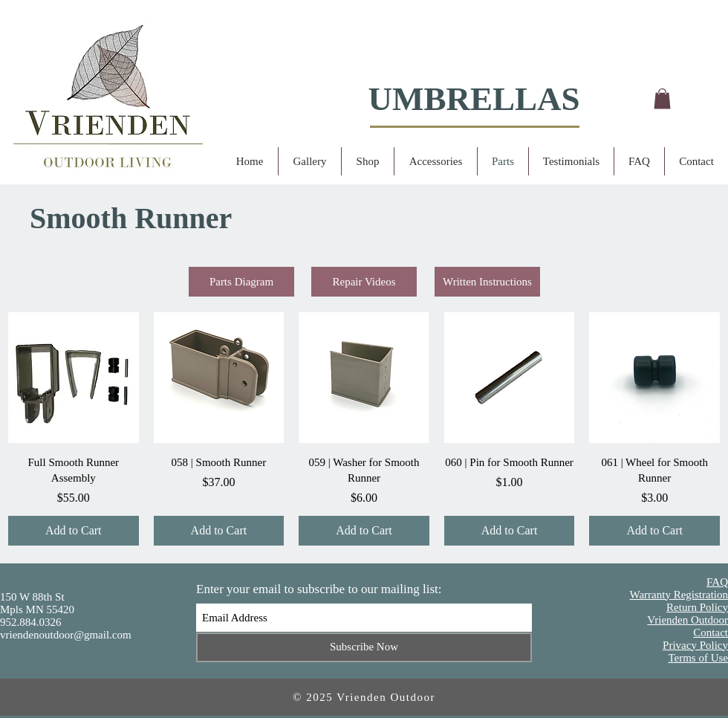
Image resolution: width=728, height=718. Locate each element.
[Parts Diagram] (241, 282)
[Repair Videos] (364, 282)
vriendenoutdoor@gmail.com (66, 635)
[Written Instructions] (487, 282)
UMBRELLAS (474, 99)
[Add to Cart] (74, 531)
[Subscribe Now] (364, 647)
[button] (662, 98)
